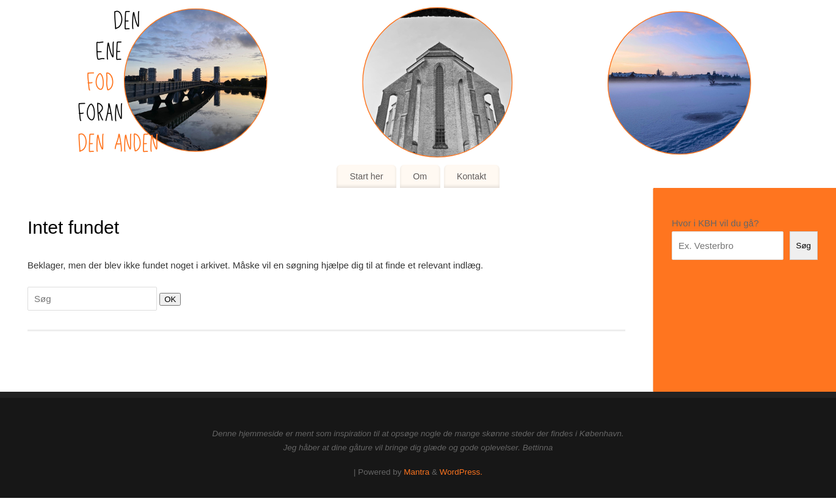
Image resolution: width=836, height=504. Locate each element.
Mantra (416, 472)
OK (168, 299)
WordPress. (461, 472)
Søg (804, 246)
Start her (367, 176)
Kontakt (471, 176)
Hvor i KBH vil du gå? (715, 223)
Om (420, 176)
